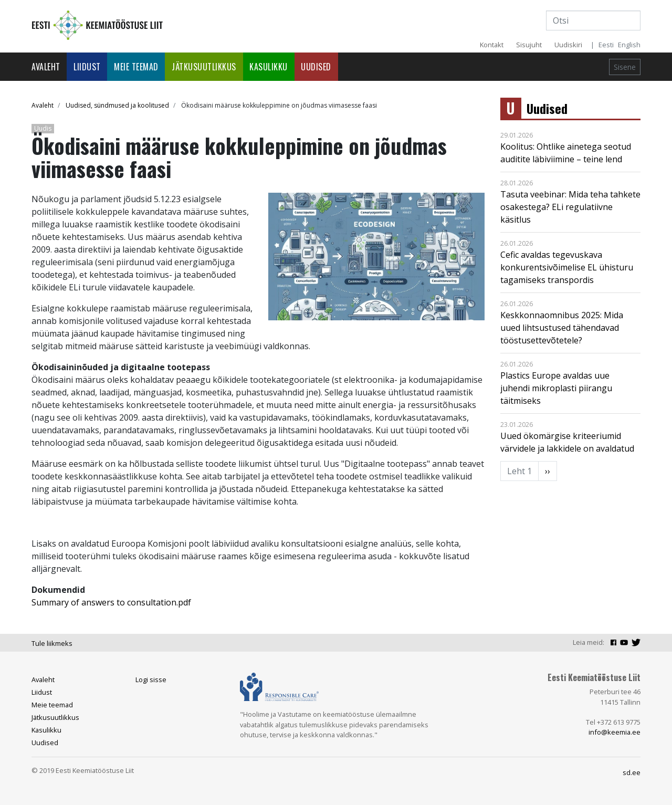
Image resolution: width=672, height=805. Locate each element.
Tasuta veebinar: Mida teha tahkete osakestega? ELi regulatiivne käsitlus (570, 207)
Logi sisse (151, 679)
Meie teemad (136, 67)
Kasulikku (269, 67)
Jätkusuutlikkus (204, 67)
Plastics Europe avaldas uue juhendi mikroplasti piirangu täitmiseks (556, 388)
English (629, 45)
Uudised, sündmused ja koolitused (117, 105)
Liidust (87, 67)
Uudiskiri (568, 45)
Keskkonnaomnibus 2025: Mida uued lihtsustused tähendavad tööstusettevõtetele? (562, 328)
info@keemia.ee (615, 732)
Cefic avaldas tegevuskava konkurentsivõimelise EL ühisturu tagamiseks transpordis (567, 267)
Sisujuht (529, 45)
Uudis (43, 128)
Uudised (316, 67)
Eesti (606, 45)
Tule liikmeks (52, 643)
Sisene (625, 67)
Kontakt (492, 45)
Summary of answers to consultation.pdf (111, 602)
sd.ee (632, 772)
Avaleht (46, 67)
